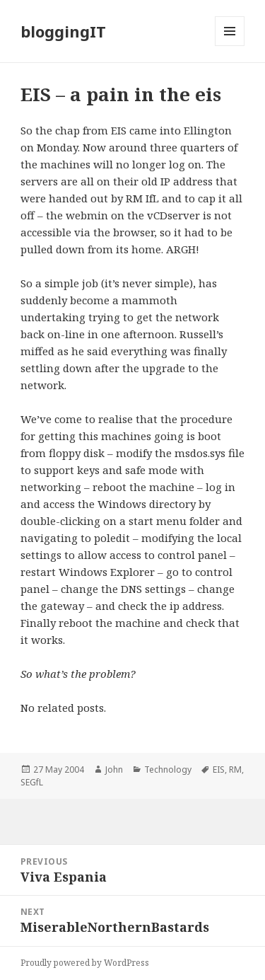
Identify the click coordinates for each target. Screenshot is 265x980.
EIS (219, 769)
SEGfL (32, 782)
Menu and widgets (230, 46)
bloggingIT (63, 31)
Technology (168, 769)
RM (235, 769)
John (114, 769)
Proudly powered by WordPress (85, 963)
